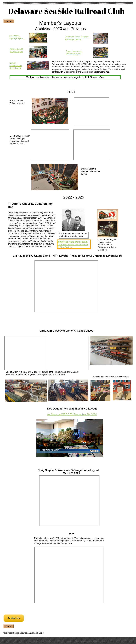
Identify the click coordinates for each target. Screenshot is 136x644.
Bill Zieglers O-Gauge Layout (17, 50)
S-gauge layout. (17, 38)
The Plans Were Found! (76, 242)
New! (61, 242)
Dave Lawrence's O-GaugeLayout (74, 52)
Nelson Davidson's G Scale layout (16, 66)
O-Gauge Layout (73, 39)
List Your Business (102, 641)
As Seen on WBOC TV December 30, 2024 (72, 414)
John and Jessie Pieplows (77, 37)
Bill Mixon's (14, 36)
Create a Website (82, 641)
